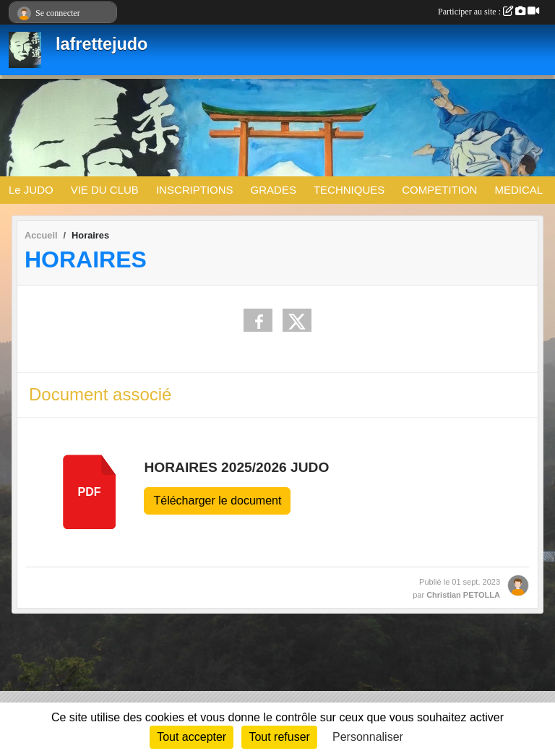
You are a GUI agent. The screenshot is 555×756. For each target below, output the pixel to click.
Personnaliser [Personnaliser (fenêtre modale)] (368, 737)
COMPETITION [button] (439, 190)
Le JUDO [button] (31, 190)
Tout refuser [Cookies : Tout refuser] (279, 737)
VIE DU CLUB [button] (105, 190)
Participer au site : (489, 12)
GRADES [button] (274, 190)
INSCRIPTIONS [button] (195, 190)
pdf (90, 492)
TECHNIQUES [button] (349, 190)
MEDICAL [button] (519, 190)
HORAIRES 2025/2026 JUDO (236, 467)
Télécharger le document (217, 501)
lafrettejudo (102, 44)
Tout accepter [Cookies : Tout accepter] (192, 737)
